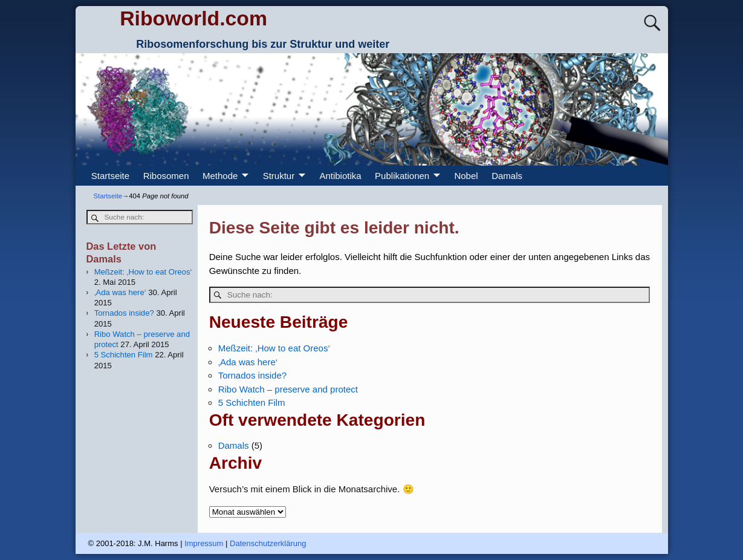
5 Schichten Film (252, 402)
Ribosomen (166, 176)
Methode (220, 176)
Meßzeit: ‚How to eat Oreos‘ (274, 348)
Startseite (110, 176)
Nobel (466, 176)
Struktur (279, 176)
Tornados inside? (252, 375)
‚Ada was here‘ (248, 362)
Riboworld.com (193, 18)
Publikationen (402, 176)
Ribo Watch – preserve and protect (288, 389)
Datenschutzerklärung (268, 543)
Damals (507, 176)
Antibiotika (340, 176)
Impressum (204, 543)
